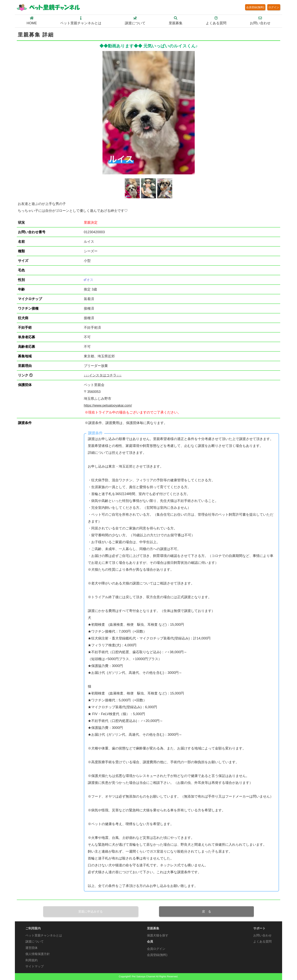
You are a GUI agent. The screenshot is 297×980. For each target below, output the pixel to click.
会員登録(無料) (255, 7)
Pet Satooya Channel (144, 976)
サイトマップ (35, 966)
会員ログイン (156, 949)
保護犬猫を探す (158, 935)
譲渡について (135, 21)
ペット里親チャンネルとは (81, 21)
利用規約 (31, 960)
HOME (32, 21)
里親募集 (176, 21)
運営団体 (31, 948)
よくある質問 (216, 21)
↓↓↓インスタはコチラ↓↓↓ (103, 375)
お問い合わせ (260, 21)
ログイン (274, 7)
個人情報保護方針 (38, 954)
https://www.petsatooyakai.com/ (108, 405)
